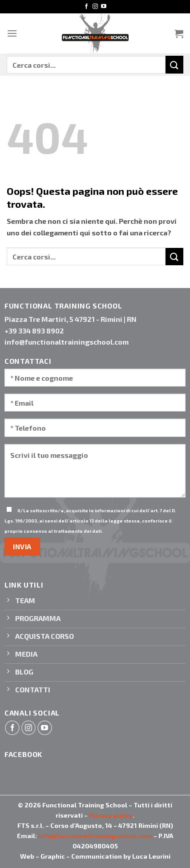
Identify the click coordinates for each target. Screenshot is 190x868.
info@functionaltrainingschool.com (95, 836)
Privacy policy (111, 815)
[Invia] (174, 64)
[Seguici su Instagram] (95, 7)
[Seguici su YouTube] (104, 7)
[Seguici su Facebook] (86, 7)
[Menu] (12, 33)
